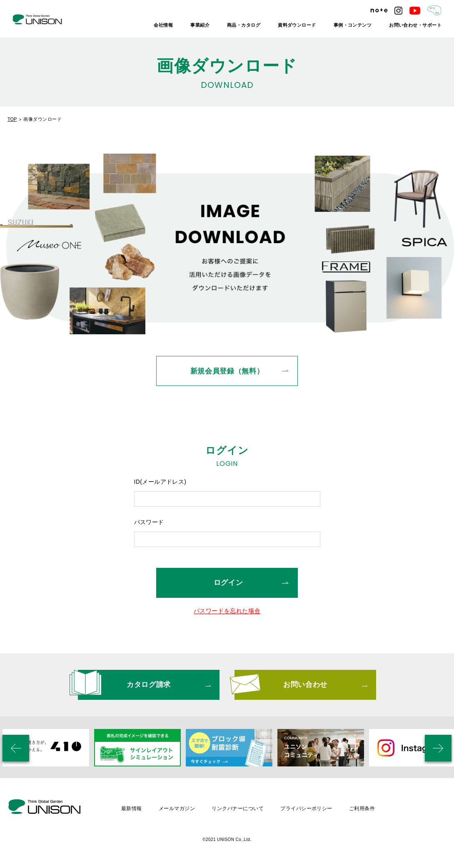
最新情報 (132, 808)
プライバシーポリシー (306, 808)
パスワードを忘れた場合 (227, 611)
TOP (12, 119)
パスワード (149, 522)
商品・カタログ (244, 25)
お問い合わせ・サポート (415, 25)
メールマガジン (177, 808)
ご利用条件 (362, 808)
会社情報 (163, 25)
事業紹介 (200, 25)
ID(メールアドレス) (160, 482)
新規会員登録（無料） (227, 371)
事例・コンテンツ (353, 25)
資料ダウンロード (297, 25)
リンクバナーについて (238, 808)
